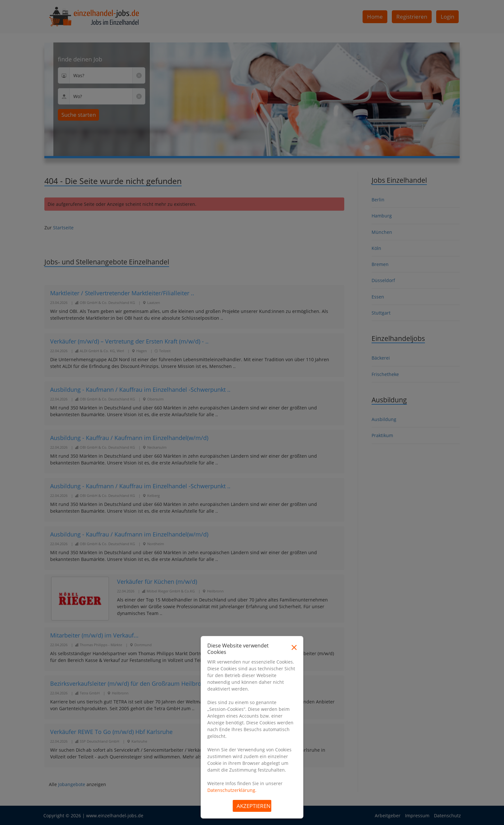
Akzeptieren (254, 806)
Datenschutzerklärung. (232, 790)
